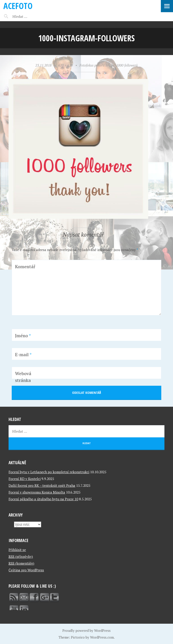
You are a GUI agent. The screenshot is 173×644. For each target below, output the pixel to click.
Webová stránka (23, 377)
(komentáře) (21, 563)
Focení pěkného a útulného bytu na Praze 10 (43, 499)
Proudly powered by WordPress (86, 630)
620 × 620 (66, 65)
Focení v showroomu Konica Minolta (37, 492)
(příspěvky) (21, 556)
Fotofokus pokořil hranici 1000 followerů (109, 65)
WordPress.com (102, 637)
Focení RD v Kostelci (25, 479)
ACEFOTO (18, 6)
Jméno (23, 336)
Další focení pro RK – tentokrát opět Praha (42, 485)
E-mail (23, 354)
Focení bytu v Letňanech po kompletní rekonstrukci (49, 472)
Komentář (25, 267)
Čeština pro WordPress (26, 570)
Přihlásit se (17, 550)
